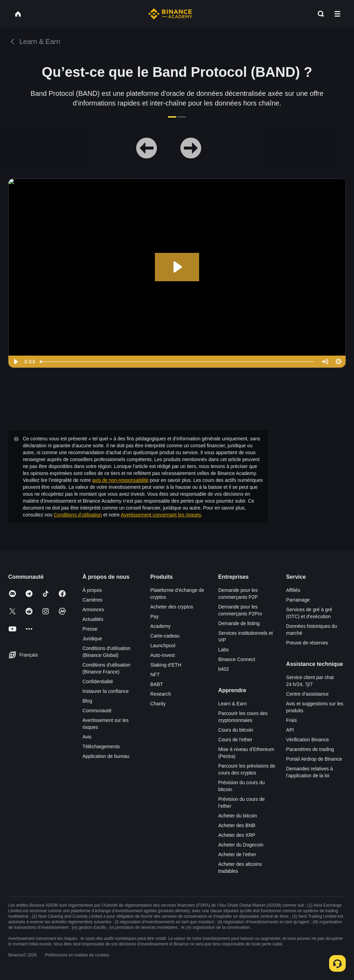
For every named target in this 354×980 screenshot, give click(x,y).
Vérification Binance (308, 740)
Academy (160, 626)
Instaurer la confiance (105, 691)
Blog (87, 701)
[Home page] (170, 14)
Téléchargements (101, 747)
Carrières (92, 600)
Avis (87, 737)
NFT (155, 675)
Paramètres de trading (310, 749)
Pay (155, 616)
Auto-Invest (163, 655)
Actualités (93, 619)
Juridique (92, 639)
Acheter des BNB (237, 825)
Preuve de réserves (307, 643)
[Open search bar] (319, 14)
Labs (223, 650)
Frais (292, 720)
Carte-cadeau (165, 636)
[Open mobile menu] (337, 14)
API (290, 730)
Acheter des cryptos (172, 607)
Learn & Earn (232, 704)
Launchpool (163, 645)
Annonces (93, 610)
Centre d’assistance (308, 694)
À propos (92, 590)
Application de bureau (106, 756)
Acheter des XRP (237, 835)
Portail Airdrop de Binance (314, 759)
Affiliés (293, 590)
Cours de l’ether (235, 740)
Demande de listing (239, 623)
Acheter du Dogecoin (241, 845)
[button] (337, 14)
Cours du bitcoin (236, 730)
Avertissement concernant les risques (161, 515)
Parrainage (298, 600)
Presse (90, 629)
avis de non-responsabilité (120, 480)
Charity (158, 704)
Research (161, 694)
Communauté (97, 711)
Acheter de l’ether (237, 854)
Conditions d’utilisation (78, 515)
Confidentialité (98, 681)
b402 (223, 669)
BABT (157, 684)
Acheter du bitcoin (237, 816)
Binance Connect (237, 659)
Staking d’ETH (166, 665)
